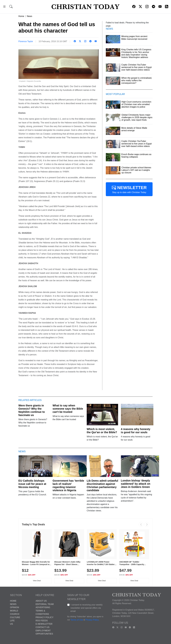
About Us (41, 601)
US (11, 624)
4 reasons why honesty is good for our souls (136, 431)
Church (15, 614)
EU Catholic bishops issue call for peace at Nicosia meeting (32, 484)
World (14, 611)
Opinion (15, 607)
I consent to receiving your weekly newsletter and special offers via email (87, 608)
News (30, 16)
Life (12, 621)
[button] (4, 7)
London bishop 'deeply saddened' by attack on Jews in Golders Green (136, 484)
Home (21, 16)
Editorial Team (45, 604)
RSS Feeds (42, 621)
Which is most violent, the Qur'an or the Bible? (102, 431)
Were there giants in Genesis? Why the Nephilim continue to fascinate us (32, 410)
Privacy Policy (44, 617)
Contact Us (42, 627)
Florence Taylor (26, 41)
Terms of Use (77, 620)
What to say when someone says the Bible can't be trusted (68, 409)
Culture (15, 617)
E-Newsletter (44, 624)
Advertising (43, 607)
